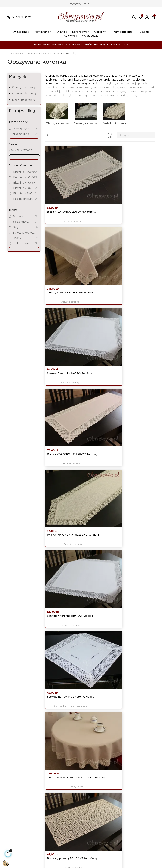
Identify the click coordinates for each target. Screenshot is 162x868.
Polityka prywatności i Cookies (78, 791)
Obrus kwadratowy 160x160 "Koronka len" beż (137, 672)
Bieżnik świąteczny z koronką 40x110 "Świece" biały (136, 620)
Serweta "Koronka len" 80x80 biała (137, 181)
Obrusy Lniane (100, 284)
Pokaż (27, 799)
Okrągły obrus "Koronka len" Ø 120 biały (98, 425)
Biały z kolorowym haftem (24, 233)
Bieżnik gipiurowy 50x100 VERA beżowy (137, 277)
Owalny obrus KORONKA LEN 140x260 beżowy (96, 672)
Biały (24, 227)
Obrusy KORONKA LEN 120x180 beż (100, 181)
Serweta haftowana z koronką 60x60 (61, 277)
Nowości (70, 784)
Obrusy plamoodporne (46, 820)
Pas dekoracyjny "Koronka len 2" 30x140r (133, 425)
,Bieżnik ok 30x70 (24, 172)
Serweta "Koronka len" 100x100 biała (137, 229)
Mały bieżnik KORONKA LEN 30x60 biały (99, 377)
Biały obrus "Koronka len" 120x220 (136, 569)
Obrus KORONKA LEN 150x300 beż (99, 720)
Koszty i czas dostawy (78, 803)
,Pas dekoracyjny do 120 (24, 199)
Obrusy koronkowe (43, 805)
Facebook (137, 783)
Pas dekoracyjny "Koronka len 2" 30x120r (95, 229)
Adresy (104, 794)
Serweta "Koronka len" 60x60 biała (61, 424)
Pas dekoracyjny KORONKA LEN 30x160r (95, 473)
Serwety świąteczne (62, 528)
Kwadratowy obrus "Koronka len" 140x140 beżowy (99, 329)
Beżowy (24, 217)
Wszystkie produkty (42, 782)
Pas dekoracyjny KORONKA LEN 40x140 (138, 328)
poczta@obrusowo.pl (19, 790)
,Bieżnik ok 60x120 (24, 193)
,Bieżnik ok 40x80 (24, 177)
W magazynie (24, 129)
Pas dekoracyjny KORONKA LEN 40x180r (95, 521)
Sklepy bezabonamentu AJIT (37, 858)
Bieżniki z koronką (24, 100)
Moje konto (107, 784)
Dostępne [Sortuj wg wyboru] (137, 135)
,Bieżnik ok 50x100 (24, 188)
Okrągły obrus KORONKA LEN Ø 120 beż (137, 377)
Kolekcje (42, 832)
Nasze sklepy (73, 808)
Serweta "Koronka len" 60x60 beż (61, 376)
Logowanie (106, 779)
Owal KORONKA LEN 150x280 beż (61, 720)
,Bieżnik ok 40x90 (24, 183)
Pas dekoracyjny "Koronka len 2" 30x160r (58, 329)
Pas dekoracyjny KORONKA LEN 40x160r (133, 473)
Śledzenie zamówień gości (113, 801)
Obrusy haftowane (43, 796)
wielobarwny (24, 243)
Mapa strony (72, 813)
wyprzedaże (44, 836)
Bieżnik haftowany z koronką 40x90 (98, 569)
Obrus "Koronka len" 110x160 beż (98, 620)
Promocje (71, 779)
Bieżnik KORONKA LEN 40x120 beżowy (62, 229)
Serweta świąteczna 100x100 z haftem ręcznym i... (60, 521)
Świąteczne (43, 827)
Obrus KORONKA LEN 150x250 (137, 720)
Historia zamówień (111, 789)
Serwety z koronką (24, 94)
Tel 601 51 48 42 (21, 17)
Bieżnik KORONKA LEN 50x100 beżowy (62, 672)
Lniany (24, 238)
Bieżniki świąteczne (138, 627)
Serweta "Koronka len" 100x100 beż (61, 473)
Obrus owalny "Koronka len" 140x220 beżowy (100, 277)
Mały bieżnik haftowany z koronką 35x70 (61, 620)
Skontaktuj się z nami (78, 817)
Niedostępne (24, 134)
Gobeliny (42, 813)
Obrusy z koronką (24, 87)
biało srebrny (24, 222)
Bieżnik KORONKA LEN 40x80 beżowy (62, 181)
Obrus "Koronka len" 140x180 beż (136, 520)
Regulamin (71, 798)
